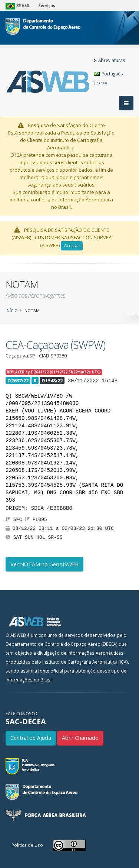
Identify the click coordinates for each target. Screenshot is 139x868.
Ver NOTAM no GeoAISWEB (44, 564)
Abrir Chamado (80, 738)
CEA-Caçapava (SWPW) (55, 345)
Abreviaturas (110, 60)
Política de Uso (27, 845)
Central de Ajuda (31, 738)
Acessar (72, 245)
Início (12, 310)
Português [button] (108, 78)
